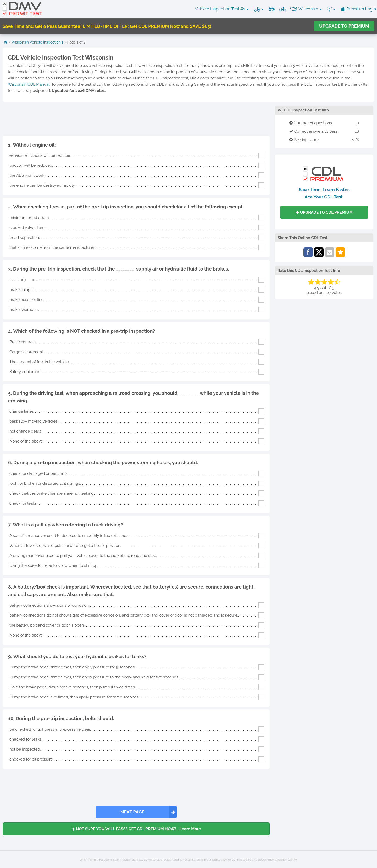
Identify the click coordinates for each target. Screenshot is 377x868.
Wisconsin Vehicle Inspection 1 (37, 42)
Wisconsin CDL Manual (29, 84)
